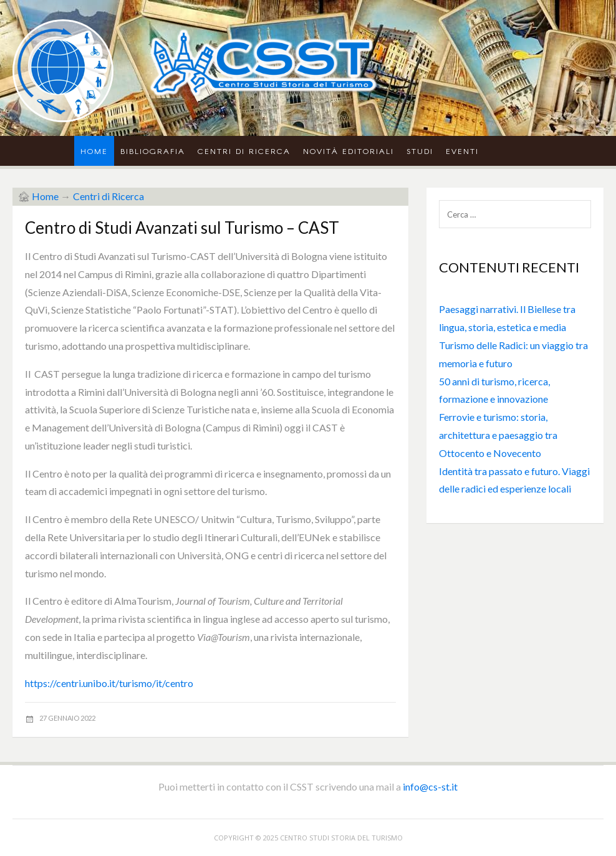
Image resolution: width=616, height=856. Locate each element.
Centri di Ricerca (244, 151)
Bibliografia (153, 151)
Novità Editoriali (349, 151)
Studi (420, 151)
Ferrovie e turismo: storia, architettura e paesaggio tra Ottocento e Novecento (498, 435)
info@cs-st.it (430, 786)
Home (94, 151)
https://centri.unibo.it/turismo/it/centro (109, 683)
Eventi (462, 151)
